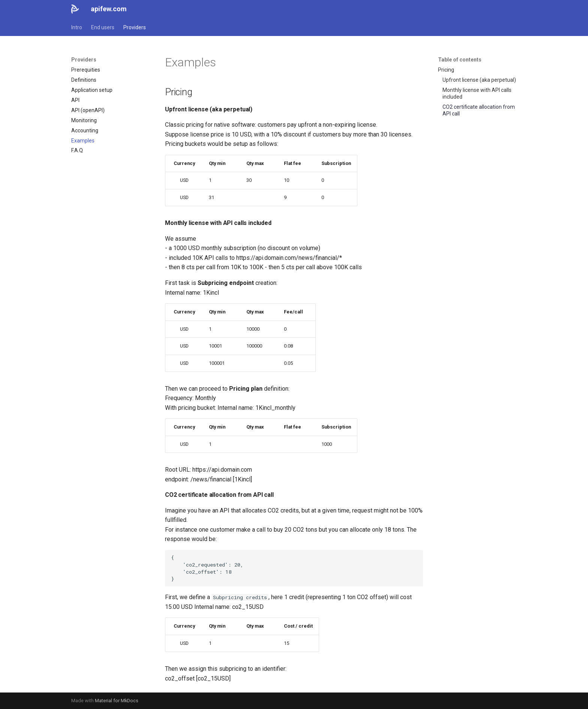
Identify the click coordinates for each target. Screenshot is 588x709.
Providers (135, 27)
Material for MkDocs (117, 701)
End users (103, 27)
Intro (77, 27)
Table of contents (460, 60)
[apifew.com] (75, 9)
